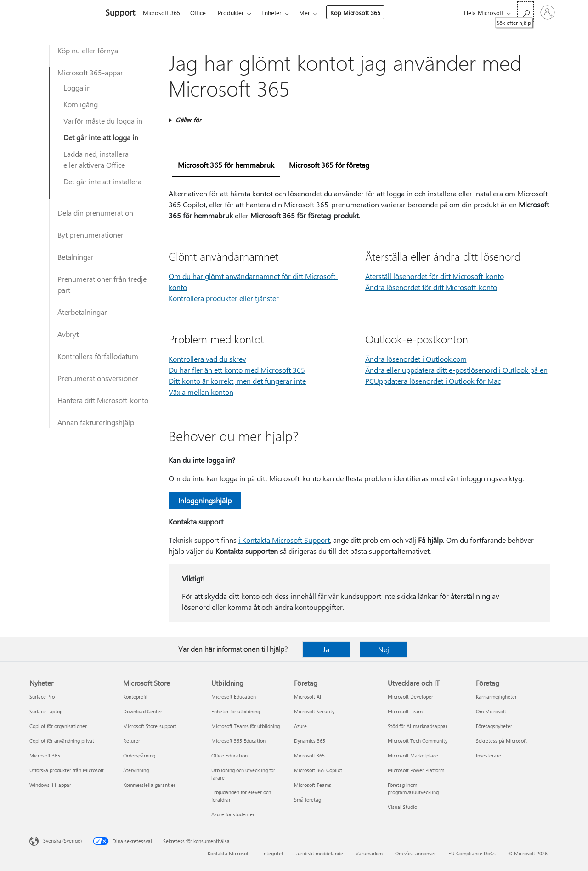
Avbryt (68, 334)
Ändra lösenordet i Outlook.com (416, 359)
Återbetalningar (82, 312)
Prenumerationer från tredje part (102, 284)
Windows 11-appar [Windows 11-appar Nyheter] (50, 785)
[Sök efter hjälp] (526, 12)
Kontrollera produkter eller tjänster (224, 298)
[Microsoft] (61, 13)
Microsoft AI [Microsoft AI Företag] (308, 697)
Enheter (271, 13)
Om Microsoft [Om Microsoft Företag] (491, 711)
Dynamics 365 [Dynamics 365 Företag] (310, 741)
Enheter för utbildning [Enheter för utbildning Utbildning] (236, 711)
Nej (384, 649)
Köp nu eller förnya (88, 50)
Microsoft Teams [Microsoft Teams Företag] (313, 785)
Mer (305, 13)
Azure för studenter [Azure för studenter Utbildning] (233, 814)
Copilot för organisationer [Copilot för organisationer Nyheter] (58, 726)
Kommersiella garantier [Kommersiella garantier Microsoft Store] (149, 785)
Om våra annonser (416, 853)
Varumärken (369, 853)
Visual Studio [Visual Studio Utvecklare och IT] (402, 807)
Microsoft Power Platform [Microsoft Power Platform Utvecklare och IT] (416, 770)
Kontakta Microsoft (229, 853)
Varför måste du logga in (103, 121)
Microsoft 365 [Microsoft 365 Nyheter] (45, 755)
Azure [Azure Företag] (300, 726)
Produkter (231, 13)
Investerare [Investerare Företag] (489, 755)
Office (198, 13)
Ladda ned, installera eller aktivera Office (96, 159)
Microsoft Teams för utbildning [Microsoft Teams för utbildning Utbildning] (246, 726)
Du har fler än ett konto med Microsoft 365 (237, 370)
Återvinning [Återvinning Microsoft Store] (136, 770)
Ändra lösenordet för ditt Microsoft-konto (431, 287)
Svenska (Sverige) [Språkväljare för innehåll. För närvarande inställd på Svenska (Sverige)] (62, 840)
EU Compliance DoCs (472, 853)
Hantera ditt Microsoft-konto (103, 400)
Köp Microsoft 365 (355, 13)
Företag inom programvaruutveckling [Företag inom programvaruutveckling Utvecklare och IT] (413, 788)
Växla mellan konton (201, 392)
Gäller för (188, 120)
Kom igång (81, 104)
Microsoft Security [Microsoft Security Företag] (314, 711)
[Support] (119, 13)
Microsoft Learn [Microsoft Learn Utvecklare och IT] (405, 711)
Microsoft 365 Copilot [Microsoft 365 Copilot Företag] (318, 770)
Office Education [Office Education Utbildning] (229, 755)
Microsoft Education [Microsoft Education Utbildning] (234, 697)
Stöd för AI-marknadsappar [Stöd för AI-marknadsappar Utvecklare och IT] (418, 726)
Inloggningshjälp (205, 500)
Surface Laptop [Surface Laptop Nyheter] (46, 711)
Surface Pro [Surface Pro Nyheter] (42, 697)
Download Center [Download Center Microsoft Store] (143, 711)
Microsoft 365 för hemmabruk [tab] (226, 165)
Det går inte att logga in (101, 137)
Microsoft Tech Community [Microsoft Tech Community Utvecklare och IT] (418, 741)
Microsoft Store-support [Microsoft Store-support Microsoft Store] (150, 726)
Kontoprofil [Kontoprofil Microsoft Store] (135, 697)
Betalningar (76, 257)
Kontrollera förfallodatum (98, 356)
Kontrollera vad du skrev (207, 359)
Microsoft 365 (161, 13)
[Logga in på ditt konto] (548, 12)
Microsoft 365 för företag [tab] (329, 165)
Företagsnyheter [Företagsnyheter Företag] (494, 726)
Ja (326, 649)
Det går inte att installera (102, 181)
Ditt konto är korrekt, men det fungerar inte (237, 381)
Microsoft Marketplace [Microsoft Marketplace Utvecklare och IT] (413, 755)
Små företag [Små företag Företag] (308, 800)
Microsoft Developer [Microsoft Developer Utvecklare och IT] (410, 697)
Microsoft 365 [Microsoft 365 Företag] (309, 755)
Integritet (273, 853)
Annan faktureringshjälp (96, 422)
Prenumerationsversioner (98, 378)
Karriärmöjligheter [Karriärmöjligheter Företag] (496, 697)
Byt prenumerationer (90, 235)
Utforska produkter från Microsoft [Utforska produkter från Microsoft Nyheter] (67, 770)
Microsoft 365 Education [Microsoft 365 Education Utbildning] (238, 741)
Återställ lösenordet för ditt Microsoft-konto (435, 276)
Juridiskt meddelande (319, 853)
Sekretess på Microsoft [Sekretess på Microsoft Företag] (501, 741)
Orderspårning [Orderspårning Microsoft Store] (139, 755)
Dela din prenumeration (95, 213)
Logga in (77, 88)
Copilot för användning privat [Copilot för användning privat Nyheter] (62, 741)
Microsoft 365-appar (90, 72)
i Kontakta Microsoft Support (284, 540)
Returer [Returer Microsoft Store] (132, 741)
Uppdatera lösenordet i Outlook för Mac (437, 381)
